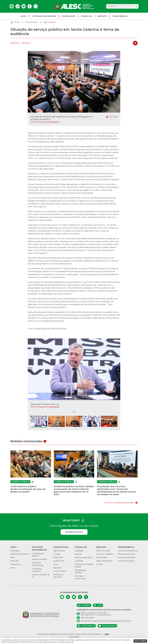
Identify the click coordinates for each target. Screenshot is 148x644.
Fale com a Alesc (103, 551)
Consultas (86, 16)
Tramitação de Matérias (38, 555)
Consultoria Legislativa (37, 570)
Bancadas (14, 561)
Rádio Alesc (58, 558)
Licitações (79, 561)
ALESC (23, 16)
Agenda (78, 554)
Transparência (120, 16)
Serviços (102, 16)
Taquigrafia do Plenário (81, 571)
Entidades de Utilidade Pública (84, 566)
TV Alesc (57, 554)
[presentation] (30, 369)
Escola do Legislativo (105, 554)
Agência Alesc (59, 551)
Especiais (57, 568)
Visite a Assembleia (104, 561)
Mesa (13, 558)
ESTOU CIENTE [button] (140, 641)
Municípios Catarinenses (80, 577)
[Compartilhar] (135, 43)
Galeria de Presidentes (20, 554)
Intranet (100, 564)
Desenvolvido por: (99, 634)
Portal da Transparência (128, 551)
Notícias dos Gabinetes (58, 576)
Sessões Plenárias (39, 559)
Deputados (15, 551)
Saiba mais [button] (70, 642)
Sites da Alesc (102, 558)
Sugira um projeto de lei (41, 576)
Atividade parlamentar (44, 16)
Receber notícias (74, 532)
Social (13, 568)
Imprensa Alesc (60, 571)
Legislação (79, 551)
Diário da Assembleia (84, 558)
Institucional (16, 564)
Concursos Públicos (126, 561)
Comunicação (69, 16)
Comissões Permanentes (38, 564)
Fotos (56, 564)
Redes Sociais (59, 561)
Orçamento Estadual (126, 558)
